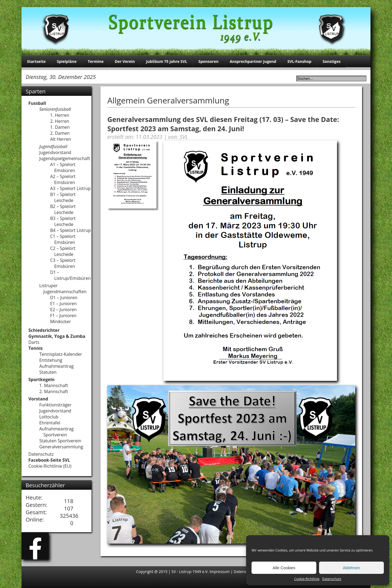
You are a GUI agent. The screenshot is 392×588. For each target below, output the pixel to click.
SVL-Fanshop (299, 61)
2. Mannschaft (54, 391)
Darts (34, 342)
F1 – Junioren (63, 316)
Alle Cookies (284, 568)
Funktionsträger (55, 405)
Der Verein (125, 61)
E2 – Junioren (63, 310)
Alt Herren (61, 139)
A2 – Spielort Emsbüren (63, 179)
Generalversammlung (61, 447)
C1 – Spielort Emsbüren (63, 239)
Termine (96, 61)
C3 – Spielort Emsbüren (63, 263)
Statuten (48, 372)
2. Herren (60, 121)
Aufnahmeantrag (56, 366)
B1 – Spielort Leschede (63, 197)
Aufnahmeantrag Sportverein (56, 432)
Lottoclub (49, 417)
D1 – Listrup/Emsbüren (70, 275)
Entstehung (51, 360)
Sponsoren (209, 61)
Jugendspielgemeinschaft (65, 158)
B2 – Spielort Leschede (63, 209)
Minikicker (60, 321)
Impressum (220, 572)
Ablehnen (351, 568)
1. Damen (60, 127)
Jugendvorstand (55, 152)
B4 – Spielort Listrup (70, 230)
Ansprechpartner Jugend (253, 61)
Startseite (36, 61)
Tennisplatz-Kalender (61, 354)
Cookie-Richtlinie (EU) (50, 466)
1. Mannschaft (54, 385)
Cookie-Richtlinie (307, 579)
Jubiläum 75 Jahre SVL (167, 61)
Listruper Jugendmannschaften (63, 289)
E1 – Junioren (63, 304)
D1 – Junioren (64, 298)
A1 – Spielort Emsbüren (63, 167)
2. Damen (60, 133)
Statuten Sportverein (60, 441)
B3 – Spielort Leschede (63, 221)
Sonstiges (332, 61)
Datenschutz (332, 579)
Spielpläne (67, 61)
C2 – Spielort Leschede (63, 251)
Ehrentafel (50, 423)
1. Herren (60, 115)
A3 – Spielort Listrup (70, 188)
